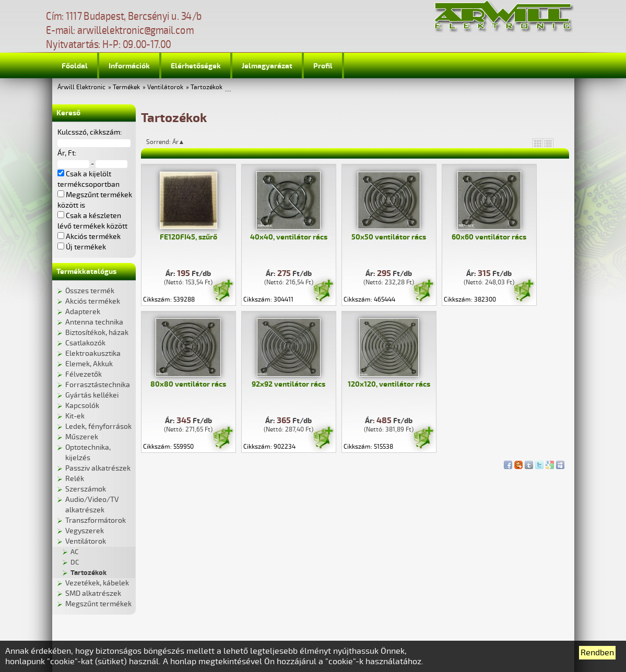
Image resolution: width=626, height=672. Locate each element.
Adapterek (83, 312)
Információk (129, 66)
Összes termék (90, 291)
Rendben (597, 653)
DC (75, 562)
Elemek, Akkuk (89, 364)
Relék (75, 479)
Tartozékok (206, 87)
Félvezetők (84, 374)
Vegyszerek (85, 531)
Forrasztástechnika (98, 385)
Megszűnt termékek (98, 604)
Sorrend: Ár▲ (172, 142)
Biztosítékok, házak (97, 333)
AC (74, 552)
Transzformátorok (96, 520)
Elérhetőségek (196, 66)
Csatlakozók (85, 343)
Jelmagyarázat (267, 66)
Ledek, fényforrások (98, 427)
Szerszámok (86, 489)
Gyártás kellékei (92, 395)
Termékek (126, 87)
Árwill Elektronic (81, 87)
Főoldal (75, 66)
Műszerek (82, 437)
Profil (323, 66)
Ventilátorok (165, 87)
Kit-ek (75, 416)
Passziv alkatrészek (98, 468)
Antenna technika (94, 322)
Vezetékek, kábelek (97, 583)
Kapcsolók (82, 406)
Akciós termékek (93, 301)
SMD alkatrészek (93, 593)
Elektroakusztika (93, 353)
